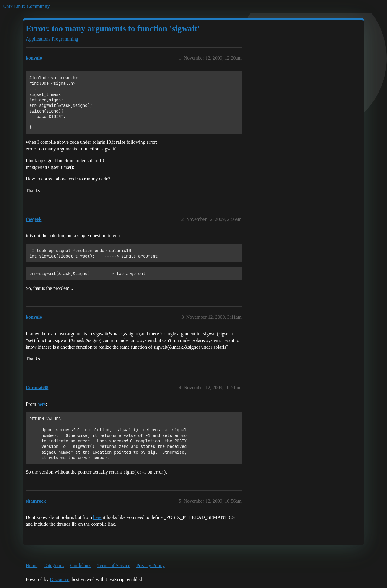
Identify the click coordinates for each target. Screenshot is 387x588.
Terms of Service (114, 565)
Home (32, 565)
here (42, 404)
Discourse (60, 579)
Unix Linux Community (26, 6)
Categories (54, 565)
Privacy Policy (151, 565)
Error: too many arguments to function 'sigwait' (113, 28)
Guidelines (81, 565)
